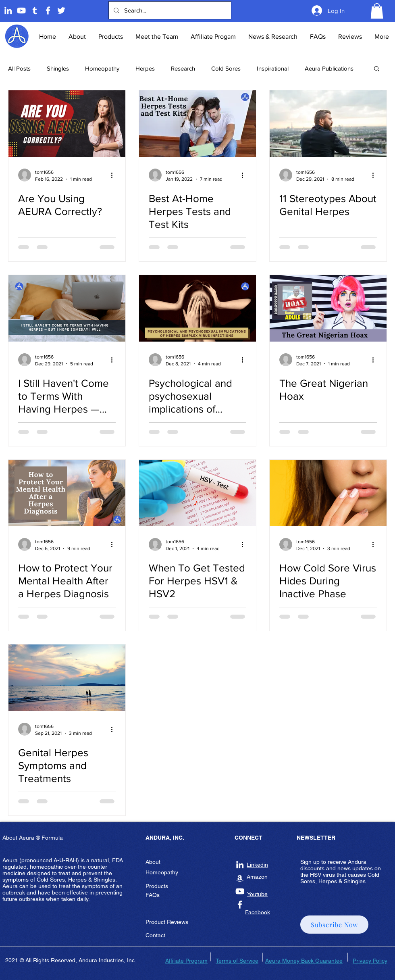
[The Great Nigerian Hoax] (328, 308)
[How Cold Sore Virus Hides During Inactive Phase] (328, 493)
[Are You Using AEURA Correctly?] (67, 124)
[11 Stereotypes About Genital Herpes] (328, 124)
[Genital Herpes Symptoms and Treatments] (67, 678)
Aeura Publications (329, 68)
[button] (377, 11)
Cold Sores (226, 68)
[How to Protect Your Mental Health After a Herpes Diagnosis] (67, 493)
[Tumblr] (35, 10)
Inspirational (273, 68)
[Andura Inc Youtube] (240, 891)
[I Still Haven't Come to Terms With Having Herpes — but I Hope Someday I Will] (67, 308)
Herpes (145, 68)
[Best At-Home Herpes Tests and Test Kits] (197, 124)
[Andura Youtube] (21, 10)
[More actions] (114, 175)
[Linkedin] (8, 10)
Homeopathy (102, 68)
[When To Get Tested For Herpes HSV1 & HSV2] (197, 493)
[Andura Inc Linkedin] (240, 865)
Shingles (58, 68)
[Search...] (169, 10)
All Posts (19, 68)
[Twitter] (61, 10)
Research (183, 68)
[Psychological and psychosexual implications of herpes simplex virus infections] (197, 308)
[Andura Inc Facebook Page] (48, 10)
